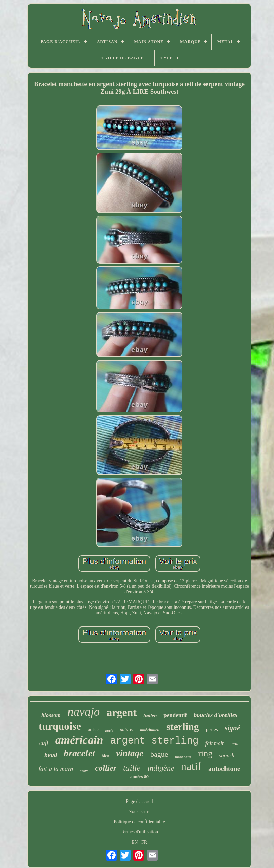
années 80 (139, 777)
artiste (93, 729)
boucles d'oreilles (216, 715)
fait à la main (56, 769)
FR (144, 842)
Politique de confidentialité (139, 822)
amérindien (150, 730)
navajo (84, 712)
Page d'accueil (139, 801)
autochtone (224, 769)
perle (109, 730)
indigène (161, 768)
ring (205, 754)
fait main (215, 743)
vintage (130, 753)
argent (122, 712)
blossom (51, 715)
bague (159, 754)
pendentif (175, 715)
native (84, 771)
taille (132, 768)
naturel (126, 729)
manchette (183, 757)
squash (227, 756)
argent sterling (154, 741)
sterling (183, 726)
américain (79, 740)
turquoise (60, 726)
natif (191, 766)
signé (233, 728)
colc (236, 744)
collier (106, 768)
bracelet (79, 753)
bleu (105, 756)
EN (135, 842)
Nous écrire (140, 812)
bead (51, 755)
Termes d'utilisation (139, 832)
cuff (44, 743)
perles (212, 729)
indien (150, 716)
